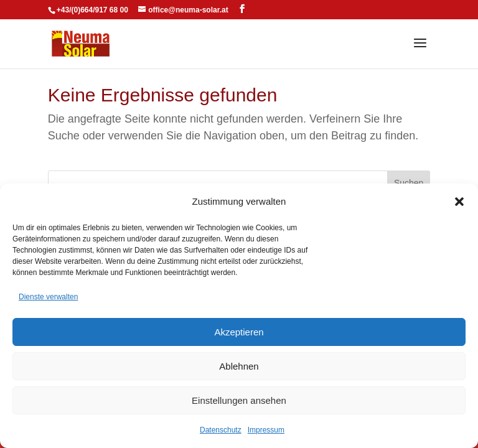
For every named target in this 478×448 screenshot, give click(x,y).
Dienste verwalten (48, 297)
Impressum (266, 430)
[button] (459, 202)
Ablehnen (239, 366)
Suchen (409, 183)
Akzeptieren (239, 332)
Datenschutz (221, 430)
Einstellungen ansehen (239, 400)
